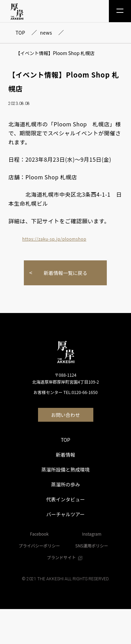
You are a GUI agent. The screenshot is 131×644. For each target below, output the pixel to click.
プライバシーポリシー (39, 545)
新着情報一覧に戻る (65, 273)
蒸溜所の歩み (66, 484)
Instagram (92, 534)
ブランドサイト (65, 557)
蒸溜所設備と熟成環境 (66, 469)
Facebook (39, 534)
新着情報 (66, 455)
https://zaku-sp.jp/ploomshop (54, 239)
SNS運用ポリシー (92, 545)
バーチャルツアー (65, 514)
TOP (65, 440)
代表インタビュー (66, 499)
